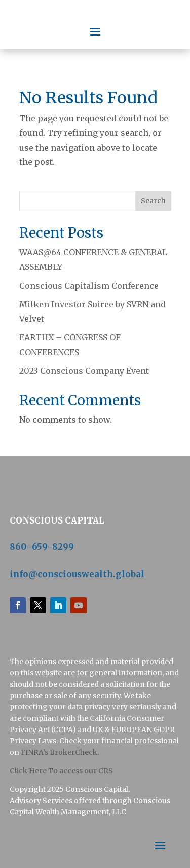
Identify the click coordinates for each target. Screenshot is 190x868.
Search (153, 201)
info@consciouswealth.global (77, 574)
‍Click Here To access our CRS (61, 771)
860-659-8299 (42, 547)
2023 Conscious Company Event (84, 371)
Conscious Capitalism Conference (89, 286)
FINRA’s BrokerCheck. (60, 752)
